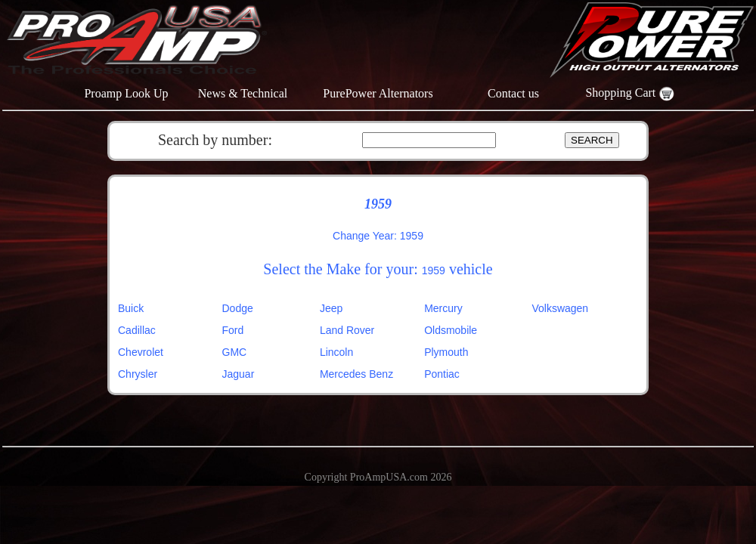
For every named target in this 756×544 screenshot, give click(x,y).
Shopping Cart (629, 93)
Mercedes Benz (356, 374)
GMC (235, 352)
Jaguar (239, 374)
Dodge (238, 308)
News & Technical (243, 93)
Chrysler (138, 374)
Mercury (443, 308)
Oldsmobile (451, 330)
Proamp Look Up (126, 93)
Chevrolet (141, 352)
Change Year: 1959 (378, 236)
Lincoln (336, 352)
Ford (233, 330)
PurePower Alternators (378, 93)
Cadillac (137, 330)
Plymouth (446, 352)
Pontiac (442, 374)
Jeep (331, 308)
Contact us (513, 93)
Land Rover (347, 330)
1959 (434, 270)
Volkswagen (560, 308)
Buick (131, 308)
